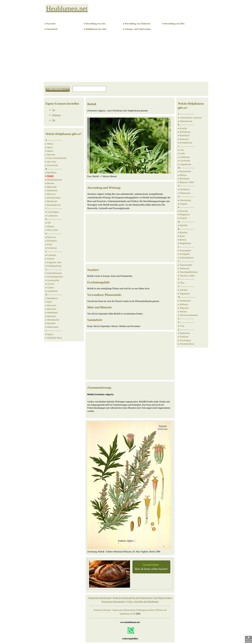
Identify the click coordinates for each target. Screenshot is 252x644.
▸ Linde (181, 153)
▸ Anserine (50, 155)
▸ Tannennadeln (185, 265)
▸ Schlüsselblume (186, 258)
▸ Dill (48, 223)
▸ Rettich (182, 240)
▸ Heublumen (52, 313)
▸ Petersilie (183, 211)
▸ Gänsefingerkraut (54, 277)
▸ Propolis (182, 218)
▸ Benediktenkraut (54, 180)
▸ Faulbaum (51, 255)
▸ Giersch (50, 284)
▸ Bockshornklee (53, 198)
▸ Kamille (182, 128)
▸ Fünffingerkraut (53, 266)
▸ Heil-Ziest (51, 309)
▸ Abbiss (49, 144)
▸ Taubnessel (184, 268)
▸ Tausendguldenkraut (188, 272)
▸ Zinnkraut (183, 337)
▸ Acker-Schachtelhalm (56, 158)
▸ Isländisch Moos (54, 338)
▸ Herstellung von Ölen (173, 24)
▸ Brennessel (51, 201)
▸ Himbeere (51, 316)
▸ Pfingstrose (184, 215)
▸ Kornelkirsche (185, 143)
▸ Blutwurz (51, 194)
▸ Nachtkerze (184, 189)
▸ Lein (181, 150)
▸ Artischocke (52, 165)
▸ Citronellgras (52, 212)
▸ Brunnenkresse (53, 205)
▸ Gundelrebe (52, 291)
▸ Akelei (49, 151)
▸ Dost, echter (52, 230)
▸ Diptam (50, 226)
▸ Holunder (51, 323)
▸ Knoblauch (184, 135)
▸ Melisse (182, 175)
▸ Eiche (49, 244)
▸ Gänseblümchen (54, 273)
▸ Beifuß (50, 176)
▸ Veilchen (183, 290)
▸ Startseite (50, 24)
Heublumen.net (67, 9)
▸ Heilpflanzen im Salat (95, 29)
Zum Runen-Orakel (162, 598)
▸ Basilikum (51, 173)
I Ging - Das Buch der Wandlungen (143, 602)
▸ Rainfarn (183, 233)
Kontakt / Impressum (113, 610)
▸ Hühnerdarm (52, 327)
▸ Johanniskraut (185, 121)
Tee (54, 110)
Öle (54, 120)
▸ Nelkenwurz (184, 193)
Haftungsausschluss (146, 610)
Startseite (98, 610)
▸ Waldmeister (184, 301)
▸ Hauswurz (51, 305)
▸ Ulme (181, 283)
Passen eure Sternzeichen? (113, 602)
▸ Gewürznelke (52, 280)
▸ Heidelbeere (52, 298)
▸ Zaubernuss (184, 333)
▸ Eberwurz (51, 237)
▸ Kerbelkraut (184, 132)
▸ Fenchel (50, 259)
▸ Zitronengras (184, 340)
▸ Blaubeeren (51, 191)
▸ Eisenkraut (51, 248)
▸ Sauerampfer (184, 251)
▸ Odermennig (184, 200)
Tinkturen (56, 115)
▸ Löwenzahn (184, 161)
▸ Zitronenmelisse (186, 344)
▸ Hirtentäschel (52, 320)
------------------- (54, 140)
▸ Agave (49, 147)
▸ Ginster (50, 288)
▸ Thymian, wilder (186, 276)
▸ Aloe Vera (51, 162)
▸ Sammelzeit (51, 29)
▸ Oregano (183, 204)
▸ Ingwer (50, 334)
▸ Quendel (183, 225)
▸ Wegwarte (183, 308)
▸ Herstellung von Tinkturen (137, 24)
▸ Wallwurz (183, 304)
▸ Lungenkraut (184, 164)
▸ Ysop (181, 326)
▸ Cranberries (52, 216)
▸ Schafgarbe (184, 254)
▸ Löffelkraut (184, 157)
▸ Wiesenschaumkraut (188, 315)
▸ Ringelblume (185, 243)
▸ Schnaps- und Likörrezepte (137, 29)
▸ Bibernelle (51, 187)
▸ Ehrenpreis (51, 241)
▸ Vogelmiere (184, 294)
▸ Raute (181, 236)
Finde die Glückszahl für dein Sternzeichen (132, 598)
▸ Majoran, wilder (186, 182)
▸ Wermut (182, 312)
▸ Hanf (49, 302)
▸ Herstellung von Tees (95, 24)
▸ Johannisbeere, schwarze (190, 118)
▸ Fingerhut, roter (53, 262)
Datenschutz (130, 610)
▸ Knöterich (183, 139)
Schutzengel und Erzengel (100, 598)
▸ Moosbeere (184, 179)
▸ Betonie (50, 183)
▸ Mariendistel (184, 171)
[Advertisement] (126, 58)
